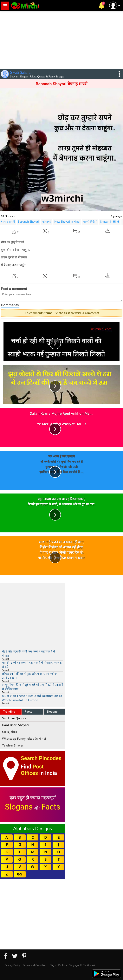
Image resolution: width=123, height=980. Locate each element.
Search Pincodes (41, 758)
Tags (53, 965)
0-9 (20, 874)
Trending (9, 712)
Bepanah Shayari (28, 222)
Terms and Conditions (35, 965)
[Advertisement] (61, 39)
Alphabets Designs (33, 829)
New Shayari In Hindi (67, 222)
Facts (29, 712)
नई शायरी (47, 222)
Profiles (62, 965)
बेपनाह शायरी (8, 222)
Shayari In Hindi (110, 222)
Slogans (52, 712)
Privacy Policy (12, 965)
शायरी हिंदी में (90, 222)
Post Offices (32, 770)
